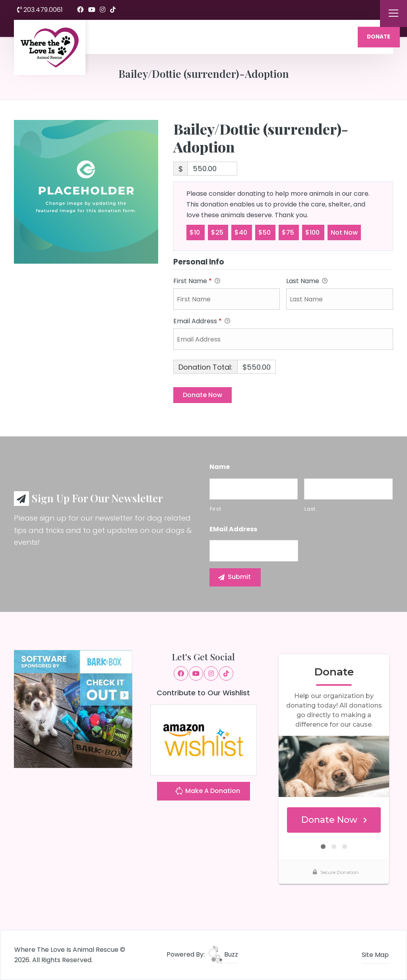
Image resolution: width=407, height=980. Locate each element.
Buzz (223, 954)
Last (310, 509)
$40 (242, 232)
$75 (289, 232)
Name (220, 467)
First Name (197, 281)
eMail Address (233, 530)
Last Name (307, 281)
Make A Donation (207, 792)
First (215, 509)
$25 (218, 232)
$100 (313, 232)
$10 (196, 232)
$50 (265, 232)
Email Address (202, 321)
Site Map (375, 955)
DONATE (379, 37)
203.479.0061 (40, 10)
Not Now (344, 232)
